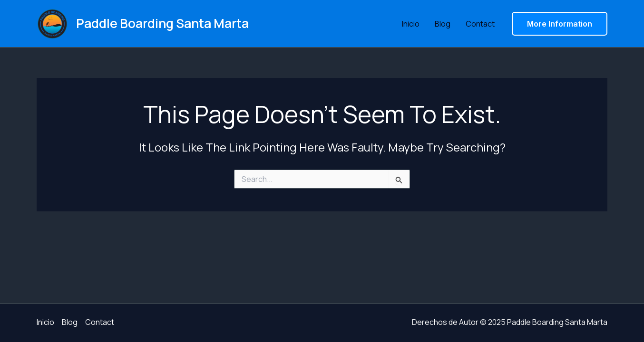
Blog (443, 24)
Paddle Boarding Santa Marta (162, 23)
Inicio (411, 24)
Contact (480, 24)
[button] (560, 24)
